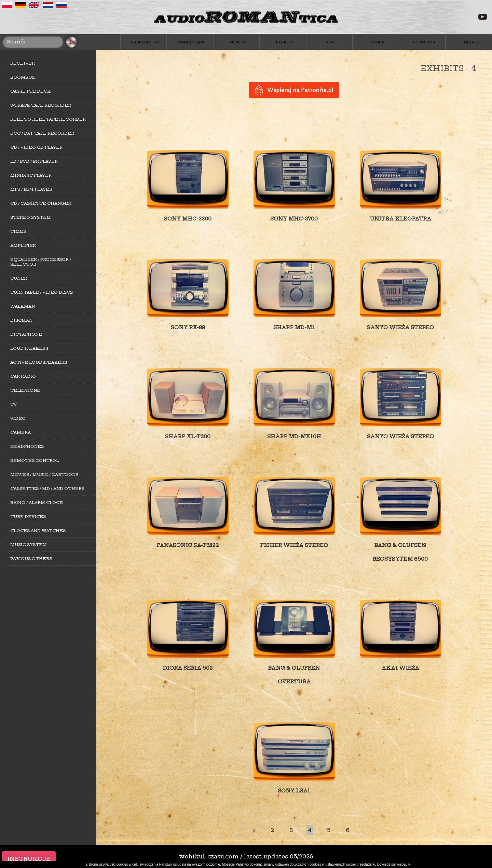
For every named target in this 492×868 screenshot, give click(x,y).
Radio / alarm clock (37, 503)
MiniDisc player (31, 175)
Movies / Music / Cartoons (44, 475)
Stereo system (31, 217)
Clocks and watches (38, 531)
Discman (21, 320)
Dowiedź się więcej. (392, 864)
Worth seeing (192, 42)
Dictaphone (26, 334)
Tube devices (28, 517)
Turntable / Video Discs (42, 292)
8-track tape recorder (41, 105)
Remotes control (35, 460)
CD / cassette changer (41, 203)
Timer (18, 231)
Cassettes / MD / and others (47, 489)
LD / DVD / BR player (34, 161)
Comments (424, 42)
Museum (238, 42)
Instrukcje (29, 859)
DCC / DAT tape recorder (42, 133)
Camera (20, 432)
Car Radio (23, 376)
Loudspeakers (29, 348)
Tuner (19, 278)
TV (13, 404)
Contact (470, 42)
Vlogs (377, 42)
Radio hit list (145, 42)
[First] (254, 830)
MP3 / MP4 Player (31, 189)
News (331, 42)
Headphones (27, 446)
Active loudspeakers (39, 362)
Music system (29, 545)
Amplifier (23, 245)
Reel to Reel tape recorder (48, 119)
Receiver (23, 63)
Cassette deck (30, 91)
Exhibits (285, 42)
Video (18, 418)
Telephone (25, 390)
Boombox (23, 77)
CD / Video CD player (36, 147)
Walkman (23, 306)
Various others (31, 559)
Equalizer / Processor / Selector (41, 262)
